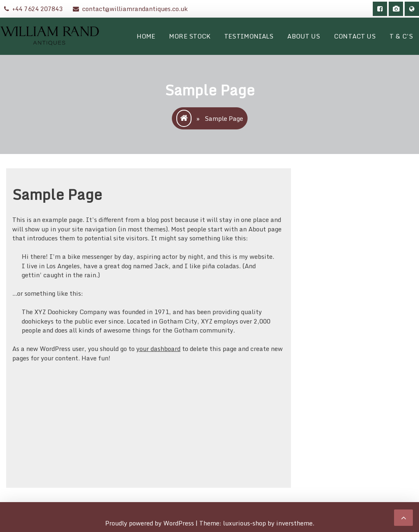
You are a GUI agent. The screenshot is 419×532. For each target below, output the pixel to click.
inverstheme (294, 523)
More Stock (190, 36)
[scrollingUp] (403, 518)
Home (146, 36)
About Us (304, 36)
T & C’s (401, 36)
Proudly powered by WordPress (150, 523)
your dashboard (158, 349)
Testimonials (249, 36)
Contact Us (355, 36)
